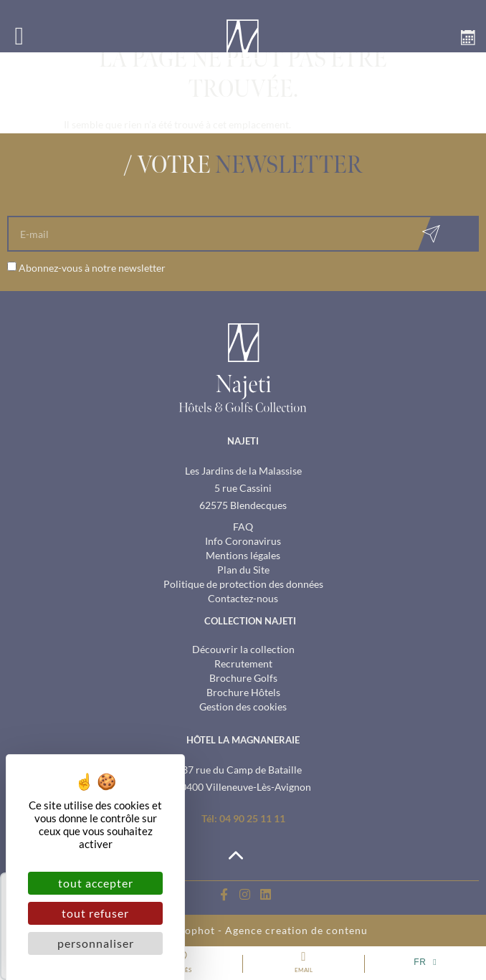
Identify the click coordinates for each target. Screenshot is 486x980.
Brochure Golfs (243, 678)
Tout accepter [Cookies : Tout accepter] (96, 883)
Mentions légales (243, 555)
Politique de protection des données (243, 584)
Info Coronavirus (243, 541)
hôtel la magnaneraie (243, 740)
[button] (19, 36)
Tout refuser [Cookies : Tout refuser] (95, 913)
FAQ (243, 527)
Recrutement (243, 663)
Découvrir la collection (243, 649)
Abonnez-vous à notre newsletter (92, 268)
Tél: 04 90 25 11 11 (243, 818)
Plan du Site (243, 570)
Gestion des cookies (243, 707)
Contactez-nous (243, 598)
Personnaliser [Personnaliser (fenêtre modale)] (96, 943)
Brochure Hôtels (243, 692)
